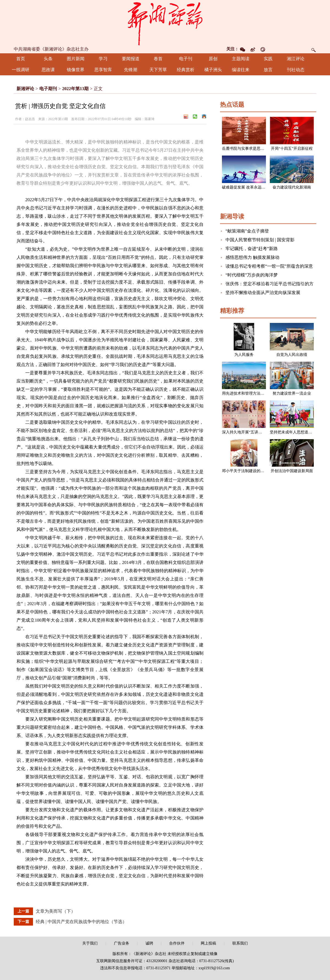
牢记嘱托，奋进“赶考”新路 (252, 249)
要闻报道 (131, 59)
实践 (268, 59)
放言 (268, 70)
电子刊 (186, 59)
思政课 (48, 70)
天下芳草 (158, 70)
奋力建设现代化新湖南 (292, 187)
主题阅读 (241, 59)
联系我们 (240, 943)
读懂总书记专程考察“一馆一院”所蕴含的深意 (269, 266)
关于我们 (90, 943)
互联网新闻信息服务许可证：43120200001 (132, 961)
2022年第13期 (75, 89)
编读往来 (241, 70)
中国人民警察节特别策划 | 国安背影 (260, 240)
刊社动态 (296, 70)
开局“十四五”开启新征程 (292, 149)
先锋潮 (131, 70)
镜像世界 (76, 70)
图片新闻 (76, 59)
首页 (21, 59)
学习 (103, 59)
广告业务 (122, 943)
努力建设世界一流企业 (292, 393)
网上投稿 (208, 943)
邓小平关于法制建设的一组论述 (249, 471)
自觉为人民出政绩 (292, 355)
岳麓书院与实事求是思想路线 (247, 149)
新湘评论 (25, 89)
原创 (213, 59)
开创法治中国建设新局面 (292, 471)
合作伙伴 (177, 943)
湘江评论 (296, 59)
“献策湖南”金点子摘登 (247, 231)
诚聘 (149, 943)
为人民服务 (244, 355)
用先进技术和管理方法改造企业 (249, 393)
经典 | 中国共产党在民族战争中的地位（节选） (81, 922)
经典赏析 (186, 70)
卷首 (158, 59)
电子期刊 (48, 89)
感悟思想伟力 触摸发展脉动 (252, 257)
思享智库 (103, 70)
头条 (48, 59)
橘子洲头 (213, 70)
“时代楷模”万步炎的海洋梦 (252, 275)
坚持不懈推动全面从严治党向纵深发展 (263, 293)
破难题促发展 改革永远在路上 (248, 187)
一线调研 (21, 70)
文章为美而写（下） (56, 911)
